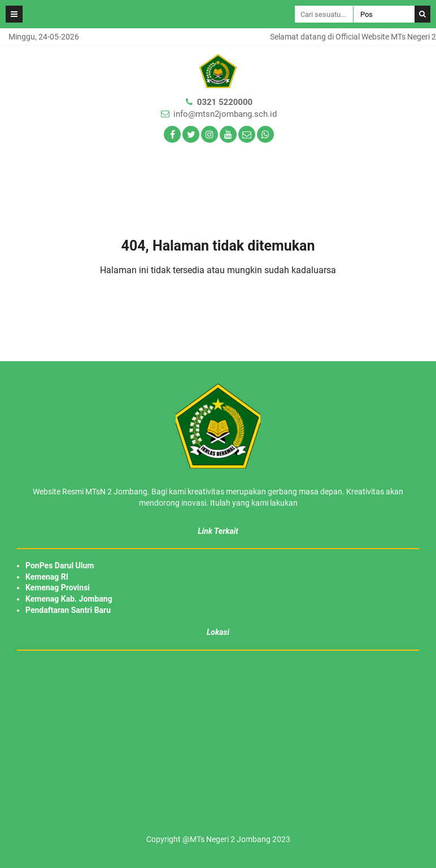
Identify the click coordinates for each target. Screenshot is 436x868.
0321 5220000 (225, 102)
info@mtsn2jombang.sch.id (225, 114)
